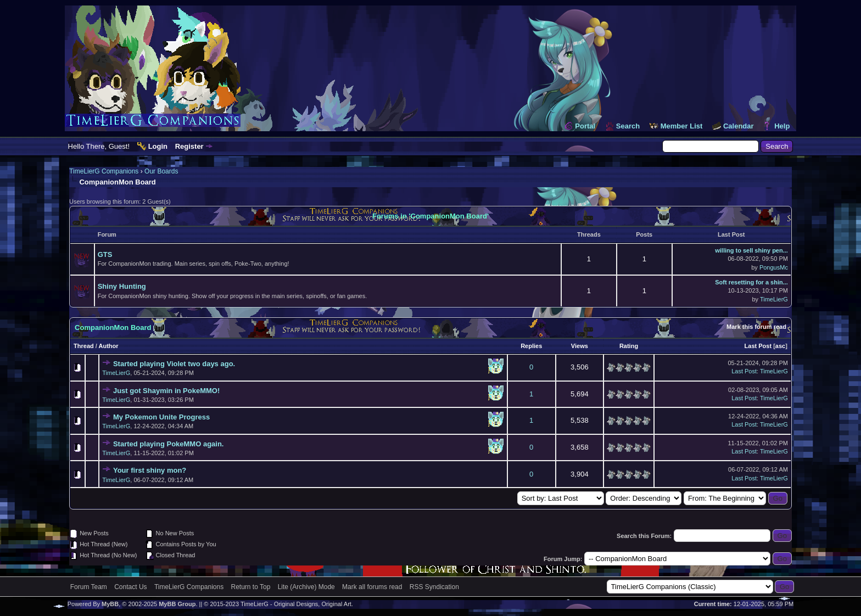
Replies (531, 346)
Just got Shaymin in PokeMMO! (166, 391)
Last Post (758, 346)
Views (580, 346)
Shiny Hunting (122, 286)
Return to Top (251, 587)
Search (628, 126)
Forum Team (89, 587)
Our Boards (161, 171)
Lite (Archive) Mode (306, 587)
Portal (585, 126)
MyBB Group (177, 604)
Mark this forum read (756, 327)
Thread (84, 346)
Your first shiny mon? (150, 470)
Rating (629, 346)
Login (158, 146)
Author (109, 346)
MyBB (110, 604)
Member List (682, 126)
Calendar (739, 126)
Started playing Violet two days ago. (174, 364)
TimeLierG (774, 299)
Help (782, 126)
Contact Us (130, 587)
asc (780, 346)
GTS (105, 254)
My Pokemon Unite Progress (161, 417)
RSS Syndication (434, 587)
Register (189, 146)
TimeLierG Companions (104, 171)
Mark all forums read (372, 587)
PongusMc (774, 267)
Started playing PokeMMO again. (169, 444)
